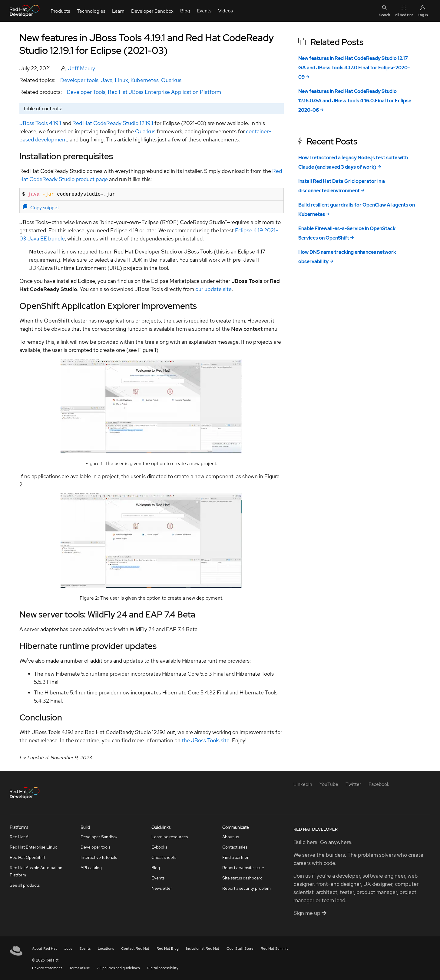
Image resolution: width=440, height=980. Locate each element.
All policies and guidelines (118, 968)
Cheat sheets (164, 857)
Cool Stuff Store (240, 949)
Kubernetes (145, 80)
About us (231, 837)
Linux (121, 80)
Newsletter (162, 888)
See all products (25, 885)
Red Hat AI (20, 837)
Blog (156, 868)
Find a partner (235, 857)
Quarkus (171, 80)
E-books (159, 847)
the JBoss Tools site (206, 740)
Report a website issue (243, 868)
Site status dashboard (242, 878)
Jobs (68, 949)
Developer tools (79, 80)
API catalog (91, 868)
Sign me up (310, 913)
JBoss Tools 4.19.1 (40, 123)
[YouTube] (329, 784)
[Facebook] (379, 784)
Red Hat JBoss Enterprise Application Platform (164, 92)
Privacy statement (47, 968)
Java (107, 80)
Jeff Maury (82, 68)
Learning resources (170, 837)
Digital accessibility (163, 968)
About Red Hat (45, 949)
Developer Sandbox (99, 837)
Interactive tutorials (99, 857)
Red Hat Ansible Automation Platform (36, 871)
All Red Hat (404, 11)
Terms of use (80, 968)
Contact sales (235, 847)
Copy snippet (41, 207)
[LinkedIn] (303, 784)
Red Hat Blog (168, 949)
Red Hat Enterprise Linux (33, 847)
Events (158, 878)
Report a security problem (246, 888)
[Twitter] (353, 784)
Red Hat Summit (274, 949)
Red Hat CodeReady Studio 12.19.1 (113, 123)
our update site (213, 289)
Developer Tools (86, 92)
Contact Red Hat (135, 949)
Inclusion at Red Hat (203, 949)
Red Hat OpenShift (28, 857)
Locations (106, 949)
